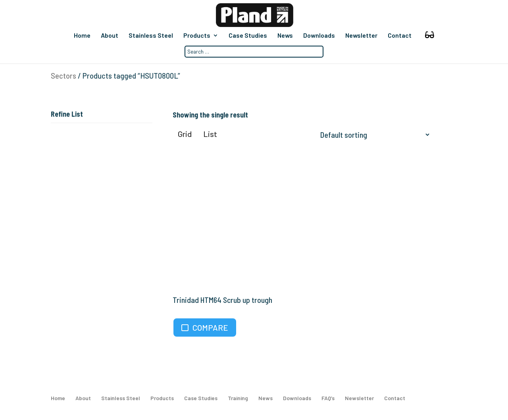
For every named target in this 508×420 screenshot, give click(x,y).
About (110, 36)
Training (238, 398)
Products (197, 36)
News (285, 36)
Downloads (319, 36)
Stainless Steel (151, 36)
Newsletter (361, 36)
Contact (400, 36)
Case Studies (248, 36)
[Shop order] (373, 135)
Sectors (63, 76)
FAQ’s (328, 398)
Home (82, 36)
